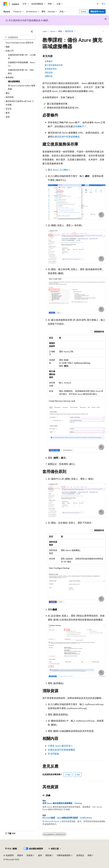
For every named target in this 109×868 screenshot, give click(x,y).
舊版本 (20, 855)
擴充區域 (69, 31)
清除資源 (49, 72)
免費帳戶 (80, 126)
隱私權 (48, 855)
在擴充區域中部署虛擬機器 (66, 137)
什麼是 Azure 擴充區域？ (60, 746)
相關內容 (49, 76)
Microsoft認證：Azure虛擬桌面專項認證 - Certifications (67, 818)
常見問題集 (54, 754)
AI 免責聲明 (9, 855)
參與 (40, 855)
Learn (45, 31)
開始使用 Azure (97, 11)
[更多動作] (103, 31)
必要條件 (49, 61)
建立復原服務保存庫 (54, 65)
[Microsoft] (5, 4)
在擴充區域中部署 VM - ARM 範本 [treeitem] (21, 72)
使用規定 (80, 855)
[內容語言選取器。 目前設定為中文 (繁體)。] (11, 849)
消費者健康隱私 (64, 855)
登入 (104, 4)
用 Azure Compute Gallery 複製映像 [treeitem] (22, 87)
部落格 (30, 855)
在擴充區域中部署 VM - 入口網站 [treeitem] (22, 57)
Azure (53, 31)
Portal (84, 11)
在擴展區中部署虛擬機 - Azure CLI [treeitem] (21, 64)
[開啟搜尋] (98, 4)
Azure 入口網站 (61, 170)
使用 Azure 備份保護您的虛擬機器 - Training (62, 803)
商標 (90, 855)
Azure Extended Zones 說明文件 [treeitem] (20, 43)
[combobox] (19, 37)
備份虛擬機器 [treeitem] (14, 81)
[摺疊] (32, 31)
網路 (60, 31)
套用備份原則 (51, 69)
